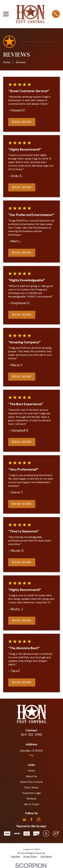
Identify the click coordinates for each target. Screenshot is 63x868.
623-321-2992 (32, 735)
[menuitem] (15, 857)
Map (32, 755)
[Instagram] (39, 819)
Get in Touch (32, 804)
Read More (22, 122)
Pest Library (32, 788)
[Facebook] (32, 819)
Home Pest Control (31, 782)
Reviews (32, 799)
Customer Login (32, 793)
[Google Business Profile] (24, 819)
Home (32, 771)
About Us (32, 776)
